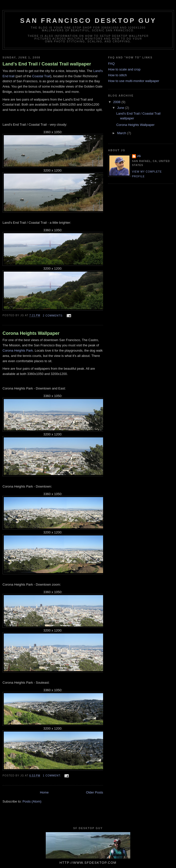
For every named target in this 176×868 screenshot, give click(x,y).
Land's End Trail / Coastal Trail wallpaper (47, 64)
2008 (117, 102)
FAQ (111, 64)
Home (44, 792)
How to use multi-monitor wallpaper (134, 81)
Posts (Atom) (32, 801)
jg (139, 156)
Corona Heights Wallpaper (31, 333)
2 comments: (53, 316)
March (122, 133)
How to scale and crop (124, 69)
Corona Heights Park (18, 350)
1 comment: (52, 776)
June (121, 108)
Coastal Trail (41, 76)
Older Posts (95, 792)
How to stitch (117, 75)
